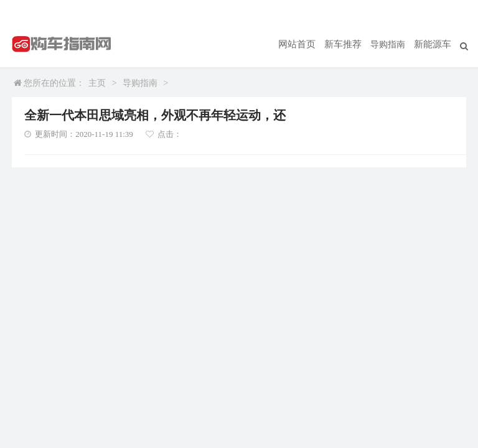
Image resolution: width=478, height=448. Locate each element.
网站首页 (303, 44)
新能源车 (434, 44)
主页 (97, 83)
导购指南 (390, 44)
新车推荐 (347, 44)
